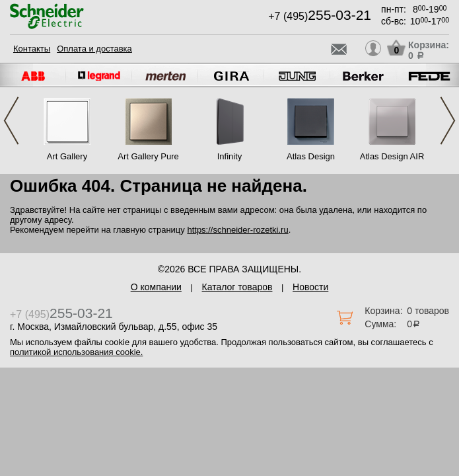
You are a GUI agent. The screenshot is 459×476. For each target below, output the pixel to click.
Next (448, 121)
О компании (156, 287)
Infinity (230, 156)
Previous (11, 121)
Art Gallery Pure (148, 156)
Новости (310, 287)
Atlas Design (311, 156)
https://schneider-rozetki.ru (237, 230)
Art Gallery (67, 156)
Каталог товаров (237, 287)
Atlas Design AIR (392, 156)
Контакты (32, 49)
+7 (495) (320, 16)
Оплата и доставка (94, 49)
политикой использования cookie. (76, 352)
